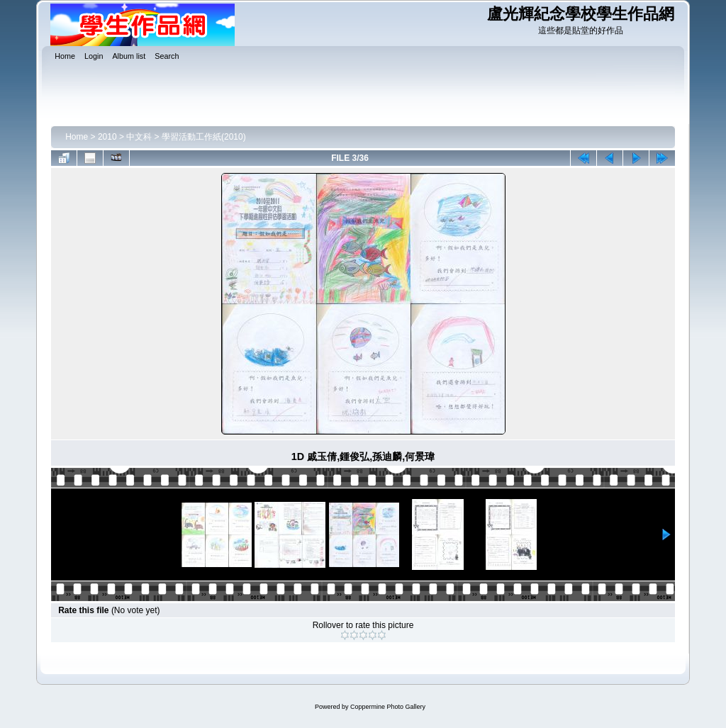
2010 (107, 137)
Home (77, 137)
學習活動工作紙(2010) (204, 137)
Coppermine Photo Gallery (388, 707)
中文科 (139, 137)
